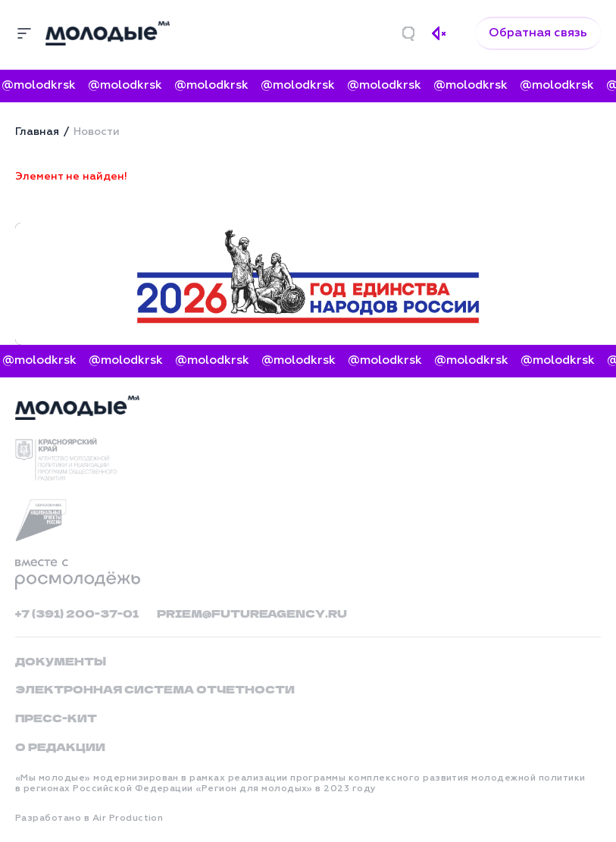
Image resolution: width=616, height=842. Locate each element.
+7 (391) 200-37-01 (77, 613)
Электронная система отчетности (155, 689)
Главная (37, 132)
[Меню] (24, 33)
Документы (61, 661)
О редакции (60, 747)
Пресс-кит (56, 718)
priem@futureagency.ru (252, 613)
